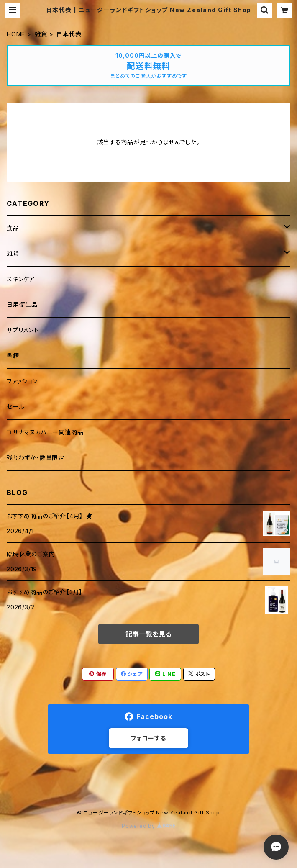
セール (15, 407)
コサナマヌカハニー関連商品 (45, 432)
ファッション (22, 381)
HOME (16, 34)
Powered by (148, 826)
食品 (13, 228)
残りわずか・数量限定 (36, 458)
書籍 (13, 356)
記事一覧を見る (148, 634)
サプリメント (23, 330)
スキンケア (21, 279)
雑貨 (41, 34)
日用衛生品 (22, 304)
